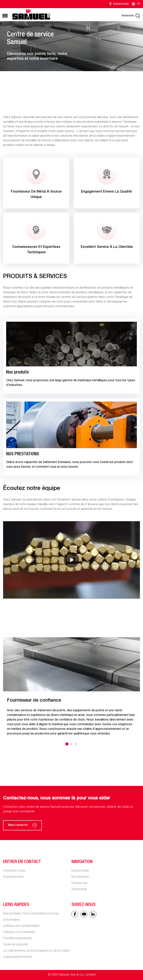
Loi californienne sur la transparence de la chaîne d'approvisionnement (36, 954)
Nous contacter (22, 825)
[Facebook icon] (75, 914)
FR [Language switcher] (136, 4)
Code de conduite (16, 945)
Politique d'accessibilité (19, 932)
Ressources (79, 883)
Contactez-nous (14, 871)
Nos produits (80, 871)
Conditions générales (17, 939)
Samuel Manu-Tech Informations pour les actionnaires (31, 917)
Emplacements (119, 4)
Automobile (79, 890)
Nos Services (80, 877)
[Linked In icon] (84, 914)
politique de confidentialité (21, 926)
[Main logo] (31, 14)
